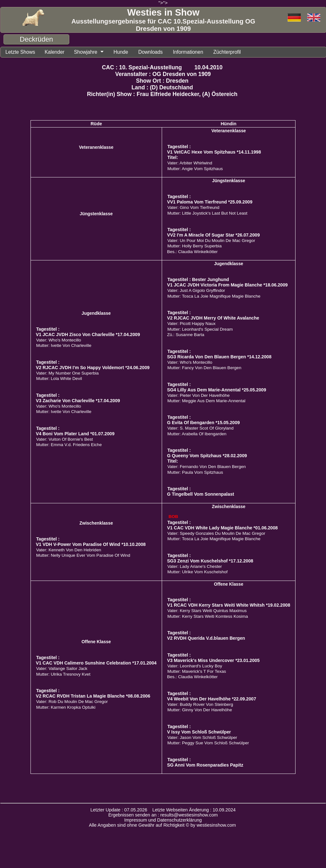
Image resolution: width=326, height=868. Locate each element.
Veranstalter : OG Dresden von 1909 (163, 74)
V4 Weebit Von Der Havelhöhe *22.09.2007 (212, 699)
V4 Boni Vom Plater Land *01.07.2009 (75, 434)
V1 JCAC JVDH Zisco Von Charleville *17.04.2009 (88, 334)
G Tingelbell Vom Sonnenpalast (201, 494)
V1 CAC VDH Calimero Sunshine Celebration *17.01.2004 (96, 663)
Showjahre (86, 52)
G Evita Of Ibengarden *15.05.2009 (204, 423)
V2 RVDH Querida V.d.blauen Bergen (206, 638)
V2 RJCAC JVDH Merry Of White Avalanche (213, 318)
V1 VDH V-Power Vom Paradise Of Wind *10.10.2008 (91, 544)
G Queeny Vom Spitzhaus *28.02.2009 (207, 456)
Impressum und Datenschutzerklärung (163, 820)
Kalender (54, 52)
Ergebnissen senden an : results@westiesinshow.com (163, 815)
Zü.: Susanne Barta (186, 335)
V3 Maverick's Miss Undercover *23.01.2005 (213, 660)
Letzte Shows (20, 52)
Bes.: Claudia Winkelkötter (192, 252)
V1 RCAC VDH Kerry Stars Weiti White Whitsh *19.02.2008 (229, 605)
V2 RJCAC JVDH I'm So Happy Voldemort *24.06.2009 (93, 368)
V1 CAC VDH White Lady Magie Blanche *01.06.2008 (223, 528)
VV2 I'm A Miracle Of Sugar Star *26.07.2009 (214, 235)
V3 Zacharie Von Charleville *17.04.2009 (78, 401)
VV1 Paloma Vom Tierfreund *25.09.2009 (210, 202)
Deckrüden (36, 39)
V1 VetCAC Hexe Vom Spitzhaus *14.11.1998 (214, 152)
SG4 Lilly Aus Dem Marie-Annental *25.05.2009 (217, 390)
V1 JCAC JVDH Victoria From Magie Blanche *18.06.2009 (228, 285)
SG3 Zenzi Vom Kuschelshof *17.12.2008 (210, 561)
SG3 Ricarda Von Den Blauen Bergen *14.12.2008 (219, 357)
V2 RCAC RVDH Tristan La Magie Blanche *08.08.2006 (93, 696)
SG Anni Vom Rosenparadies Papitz (205, 765)
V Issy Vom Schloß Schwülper (199, 732)
